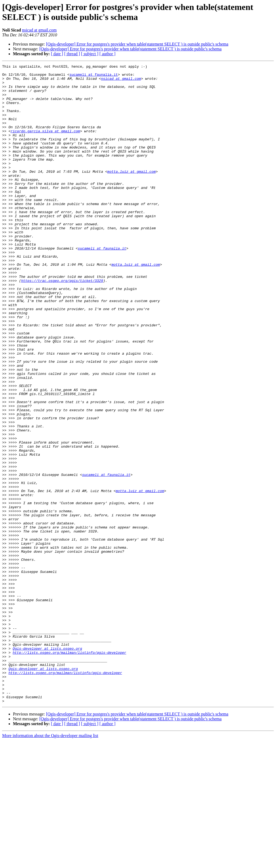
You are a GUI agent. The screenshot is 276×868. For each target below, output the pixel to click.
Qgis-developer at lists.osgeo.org (47, 766)
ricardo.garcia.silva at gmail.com (45, 145)
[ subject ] (90, 54)
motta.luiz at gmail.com (131, 193)
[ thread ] (72, 54)
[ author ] (108, 54)
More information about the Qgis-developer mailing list (50, 863)
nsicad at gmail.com (39, 30)
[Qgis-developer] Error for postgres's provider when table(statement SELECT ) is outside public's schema (137, 44)
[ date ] (57, 54)
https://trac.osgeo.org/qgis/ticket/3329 (62, 324)
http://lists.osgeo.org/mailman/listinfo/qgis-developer (69, 770)
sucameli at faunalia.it (94, 77)
